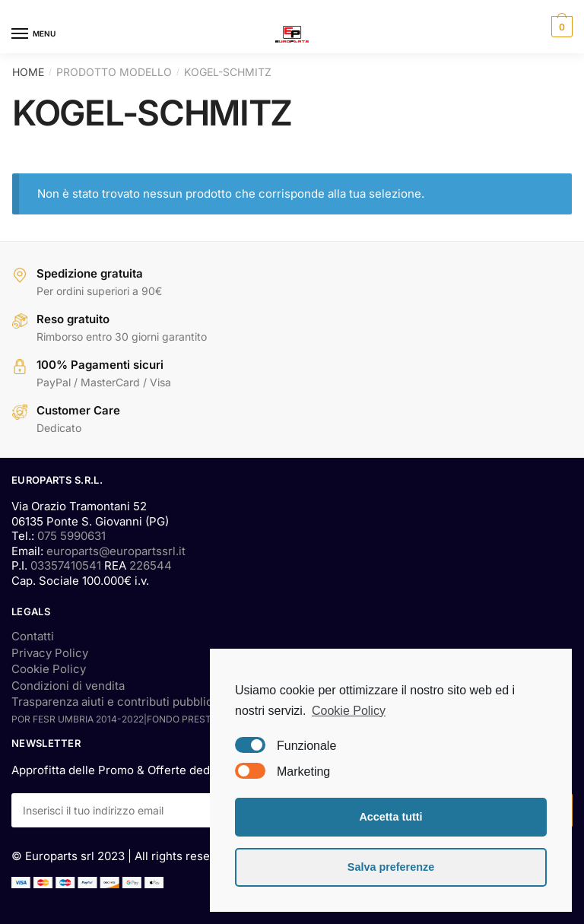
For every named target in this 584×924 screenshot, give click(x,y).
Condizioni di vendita (68, 686)
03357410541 (66, 565)
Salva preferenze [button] (391, 867)
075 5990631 (71, 536)
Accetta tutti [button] (390, 817)
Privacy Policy (50, 653)
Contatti (33, 636)
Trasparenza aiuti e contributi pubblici (114, 702)
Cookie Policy (49, 669)
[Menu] (34, 34)
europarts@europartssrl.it (116, 551)
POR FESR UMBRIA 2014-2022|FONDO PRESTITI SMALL (133, 719)
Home (28, 72)
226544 (151, 565)
